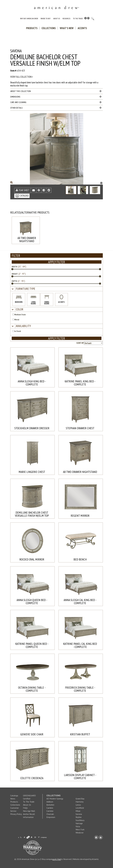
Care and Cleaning (56, 102)
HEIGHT (15, 274)
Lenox (78, 805)
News (13, 799)
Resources (66, 19)
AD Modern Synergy (55, 799)
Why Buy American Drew (29, 19)
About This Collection (56, 91)
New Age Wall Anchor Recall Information (29, 814)
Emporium (51, 817)
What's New (67, 28)
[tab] (57, 289)
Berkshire (50, 805)
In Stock (17, 331)
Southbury (80, 820)
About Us (57, 19)
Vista (78, 826)
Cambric (50, 808)
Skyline (79, 817)
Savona (79, 814)
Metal (16, 320)
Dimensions (56, 97)
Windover (80, 833)
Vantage (79, 823)
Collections (49, 28)
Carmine (50, 811)
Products (32, 28)
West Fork (80, 829)
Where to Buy (46, 19)
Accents (82, 28)
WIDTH (14, 267)
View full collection (22, 77)
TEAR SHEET (23, 190)
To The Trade (78, 19)
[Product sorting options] (93, 343)
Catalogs (14, 795)
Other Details (56, 108)
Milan (78, 811)
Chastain (50, 814)
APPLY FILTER (56, 262)
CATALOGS (22, 196)
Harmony (80, 802)
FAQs (25, 808)
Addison (50, 802)
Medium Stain (19, 314)
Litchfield (80, 808)
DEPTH (14, 281)
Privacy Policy (16, 814)
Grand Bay (80, 799)
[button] (25, 289)
